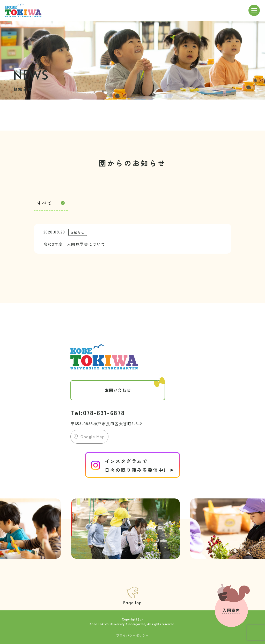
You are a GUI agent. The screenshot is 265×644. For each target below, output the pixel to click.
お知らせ (78, 232)
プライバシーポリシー (132, 635)
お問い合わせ (135, 387)
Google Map (93, 437)
